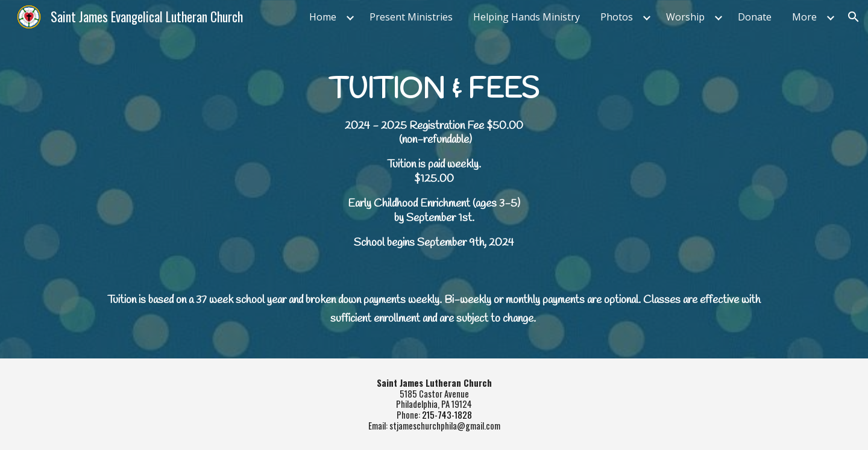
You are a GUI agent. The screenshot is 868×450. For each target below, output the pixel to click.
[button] (854, 17)
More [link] (804, 17)
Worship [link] (685, 17)
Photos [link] (617, 17)
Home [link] (323, 17)
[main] (434, 196)
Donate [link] (755, 17)
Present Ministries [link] (411, 17)
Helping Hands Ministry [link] (527, 17)
